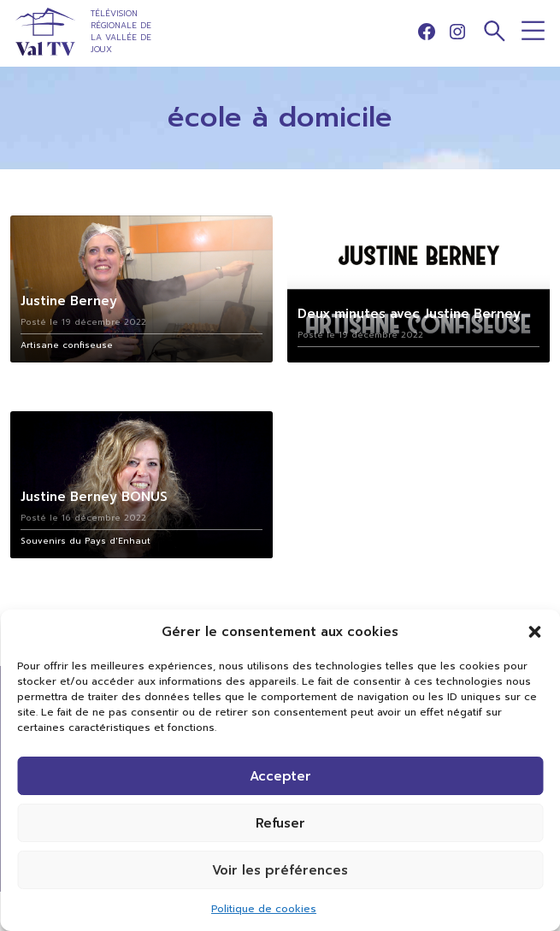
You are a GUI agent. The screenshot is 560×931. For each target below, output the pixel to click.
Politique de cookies (264, 909)
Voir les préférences (280, 870)
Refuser (280, 823)
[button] (534, 632)
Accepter (280, 776)
